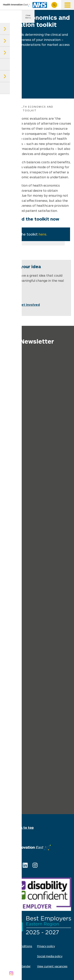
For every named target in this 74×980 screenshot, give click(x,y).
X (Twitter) (5, 865)
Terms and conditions (18, 946)
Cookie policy (12, 956)
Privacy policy (46, 946)
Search (54, 5)
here (43, 234)
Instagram (35, 865)
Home (7, 107)
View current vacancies (52, 966)
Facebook (15, 865)
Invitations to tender (17, 966)
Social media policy (50, 956)
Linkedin (25, 865)
